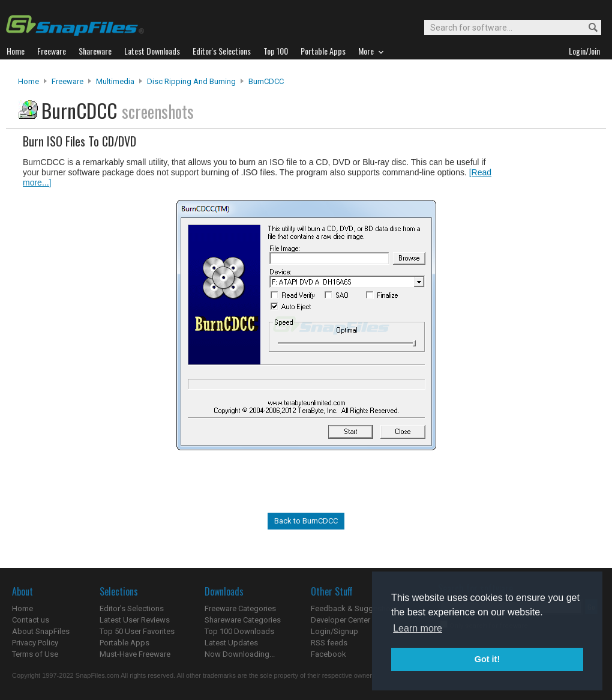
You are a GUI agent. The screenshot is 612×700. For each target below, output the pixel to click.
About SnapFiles (41, 631)
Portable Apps (124, 643)
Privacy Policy (35, 643)
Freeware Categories (240, 608)
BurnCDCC (266, 81)
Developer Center (340, 620)
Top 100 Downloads (239, 631)
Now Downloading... (240, 654)
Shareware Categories (243, 620)
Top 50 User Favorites (137, 631)
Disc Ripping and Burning (191, 81)
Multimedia (115, 81)
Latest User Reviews (135, 620)
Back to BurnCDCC (306, 521)
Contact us (31, 620)
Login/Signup (334, 631)
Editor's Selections (132, 608)
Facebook (328, 654)
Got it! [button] (487, 659)
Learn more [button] (418, 628)
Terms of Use (35, 654)
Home (28, 81)
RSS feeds (329, 643)
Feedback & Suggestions (355, 608)
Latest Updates (231, 643)
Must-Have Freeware (135, 654)
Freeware (67, 81)
